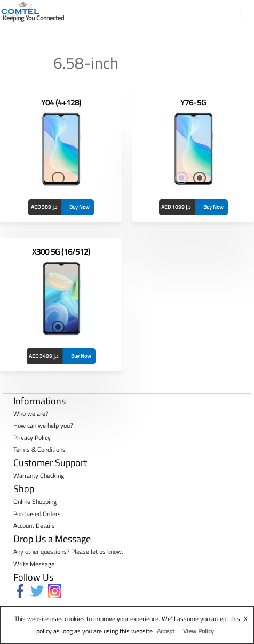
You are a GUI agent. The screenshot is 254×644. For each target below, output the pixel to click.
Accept (166, 631)
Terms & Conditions (39, 449)
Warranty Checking (39, 475)
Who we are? (31, 414)
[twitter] (39, 591)
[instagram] (57, 591)
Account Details (34, 525)
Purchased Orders (37, 514)
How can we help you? (43, 425)
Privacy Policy (32, 438)
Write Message (34, 564)
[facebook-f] (22, 591)
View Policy (199, 631)
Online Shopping (35, 502)
